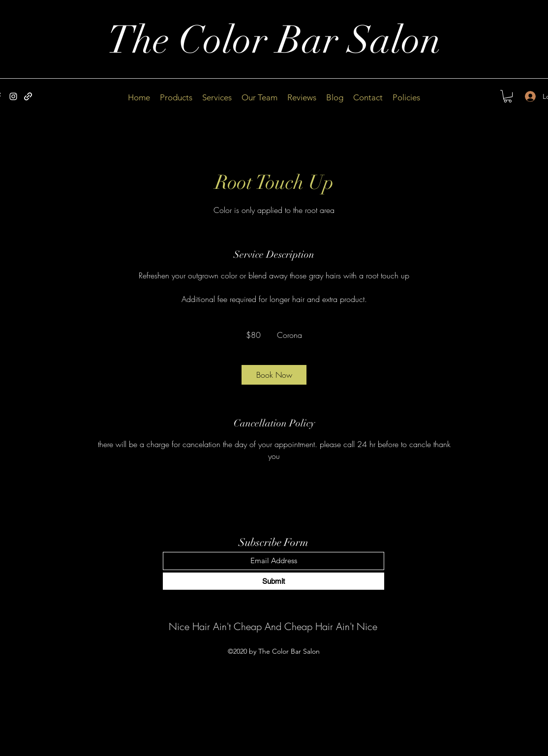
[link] (274, 375)
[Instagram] (13, 96)
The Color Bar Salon (274, 40)
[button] (508, 96)
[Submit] (274, 581)
